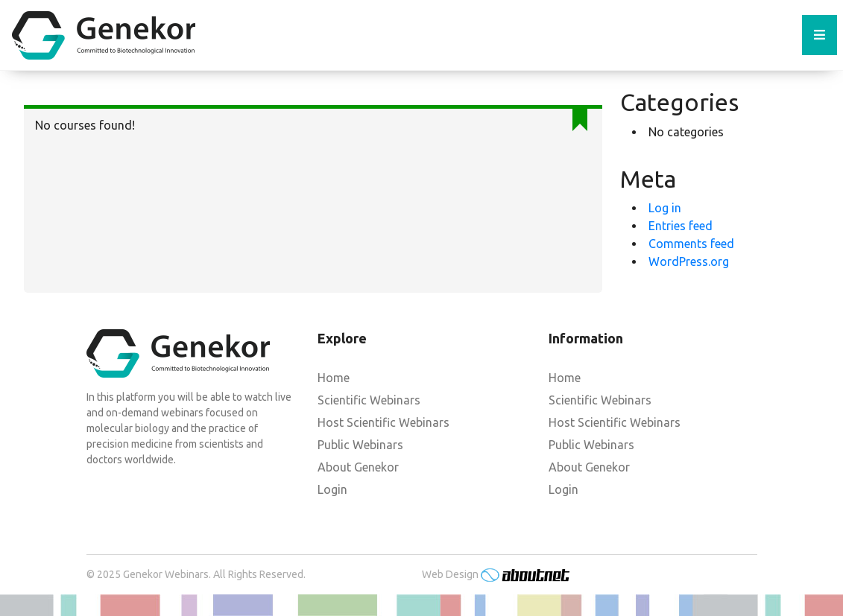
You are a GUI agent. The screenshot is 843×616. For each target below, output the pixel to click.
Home (334, 378)
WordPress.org (689, 261)
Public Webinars (360, 445)
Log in (665, 208)
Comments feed (691, 244)
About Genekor (358, 467)
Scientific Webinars (369, 400)
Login (332, 489)
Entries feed (681, 226)
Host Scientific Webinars (383, 422)
